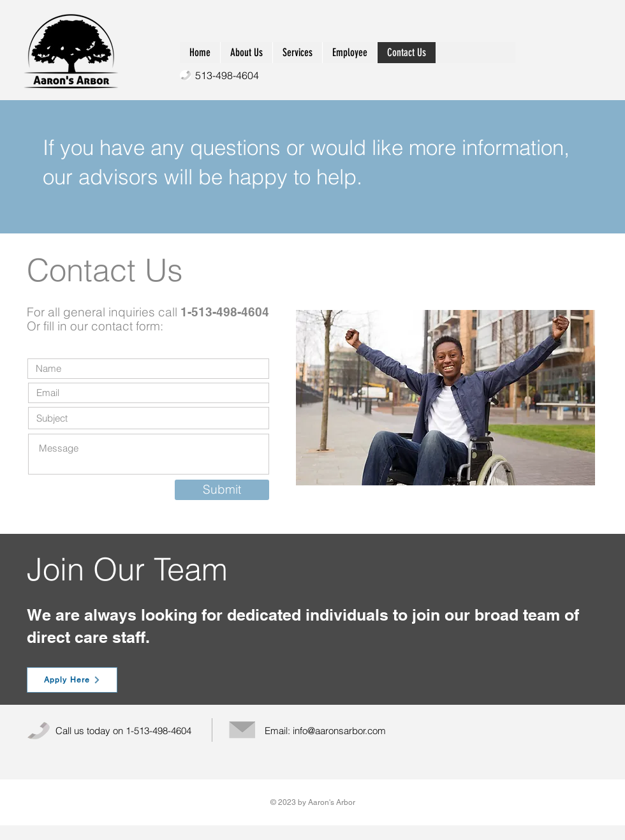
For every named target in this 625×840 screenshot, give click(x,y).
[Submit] (222, 490)
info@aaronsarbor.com (339, 731)
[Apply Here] (72, 680)
